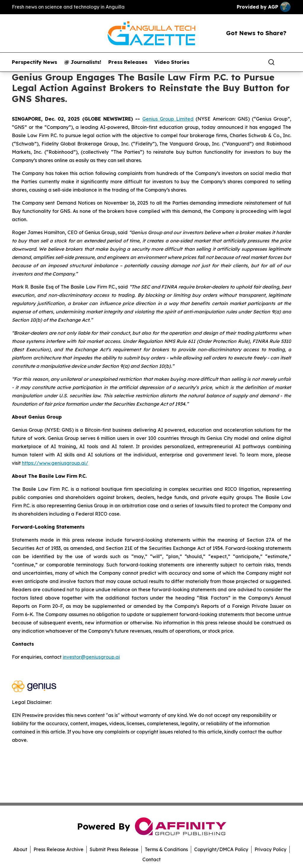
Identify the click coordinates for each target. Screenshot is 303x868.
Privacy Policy (270, 849)
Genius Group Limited (168, 119)
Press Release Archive (58, 849)
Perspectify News (34, 62)
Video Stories (172, 62)
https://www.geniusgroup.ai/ (55, 463)
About (20, 849)
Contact (151, 859)
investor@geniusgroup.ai (91, 657)
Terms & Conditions (166, 849)
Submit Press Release (114, 849)
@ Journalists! (83, 62)
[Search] (271, 62)
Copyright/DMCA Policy (221, 849)
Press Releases (128, 62)
